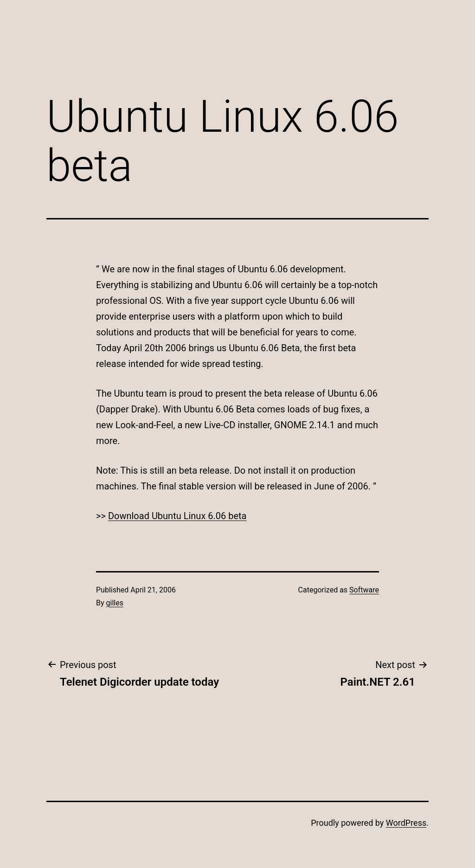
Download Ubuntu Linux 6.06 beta (177, 516)
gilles (115, 603)
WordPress (406, 823)
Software (364, 590)
